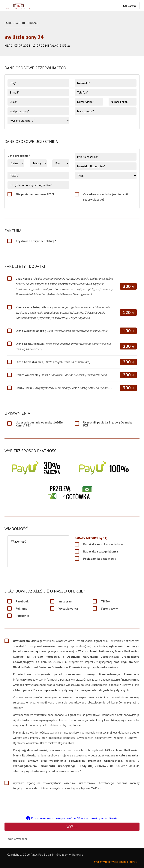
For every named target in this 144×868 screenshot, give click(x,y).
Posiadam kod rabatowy (100, 559)
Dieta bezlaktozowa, (53, 362)
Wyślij (72, 827)
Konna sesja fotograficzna (63, 312)
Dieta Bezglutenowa (63, 346)
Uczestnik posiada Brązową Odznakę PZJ (108, 424)
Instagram (66, 601)
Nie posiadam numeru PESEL (35, 194)
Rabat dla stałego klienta (101, 551)
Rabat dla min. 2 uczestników (103, 544)
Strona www (109, 608)
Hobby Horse (64, 388)
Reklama (22, 608)
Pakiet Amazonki (61, 375)
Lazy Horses (64, 286)
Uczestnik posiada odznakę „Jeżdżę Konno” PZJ (39, 424)
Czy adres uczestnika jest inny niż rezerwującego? (106, 197)
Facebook (22, 601)
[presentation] (72, 803)
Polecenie (22, 616)
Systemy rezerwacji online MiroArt (115, 862)
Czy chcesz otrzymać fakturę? (36, 241)
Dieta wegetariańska (62, 331)
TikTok (106, 601)
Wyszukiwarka (68, 608)
